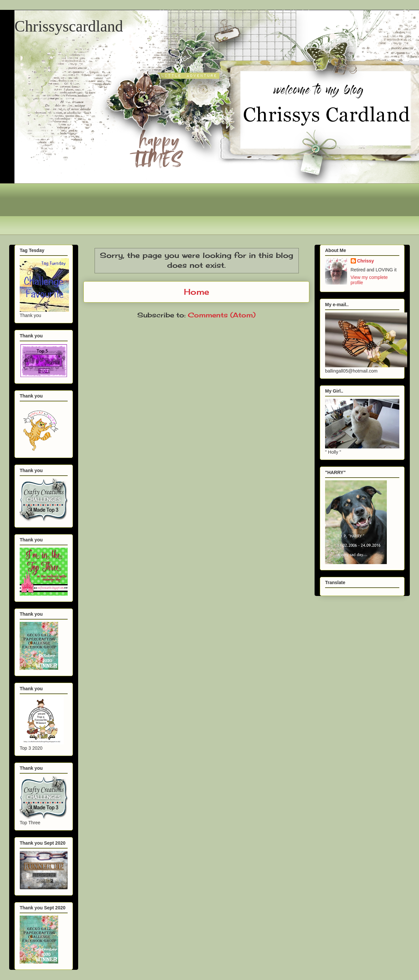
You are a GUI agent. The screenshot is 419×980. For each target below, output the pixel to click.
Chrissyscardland (69, 26)
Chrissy (366, 261)
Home (197, 292)
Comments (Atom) (222, 315)
